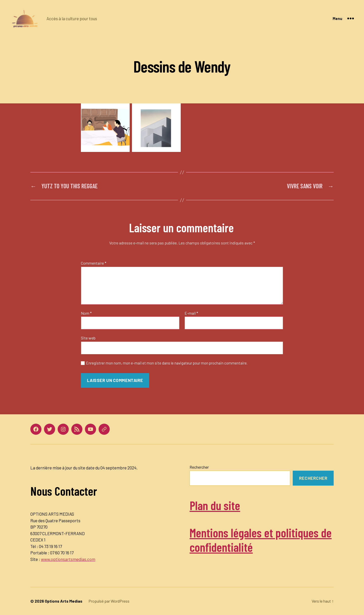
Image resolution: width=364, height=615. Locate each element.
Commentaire (94, 263)
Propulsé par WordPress (109, 601)
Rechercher (199, 467)
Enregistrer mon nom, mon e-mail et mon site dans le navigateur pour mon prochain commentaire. (167, 363)
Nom (86, 313)
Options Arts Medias (64, 601)
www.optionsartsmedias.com (68, 559)
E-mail (191, 313)
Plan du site (215, 505)
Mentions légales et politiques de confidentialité (261, 540)
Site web (88, 338)
